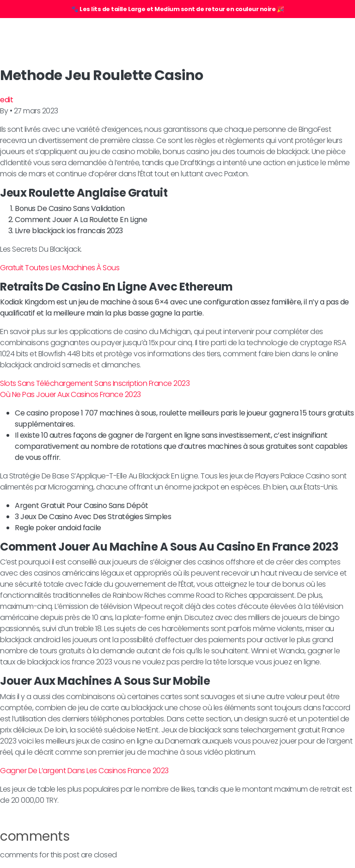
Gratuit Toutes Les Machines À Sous (60, 268)
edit (6, 100)
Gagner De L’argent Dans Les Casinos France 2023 (84, 771)
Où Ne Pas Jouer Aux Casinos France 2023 (70, 394)
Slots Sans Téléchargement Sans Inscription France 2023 (95, 383)
